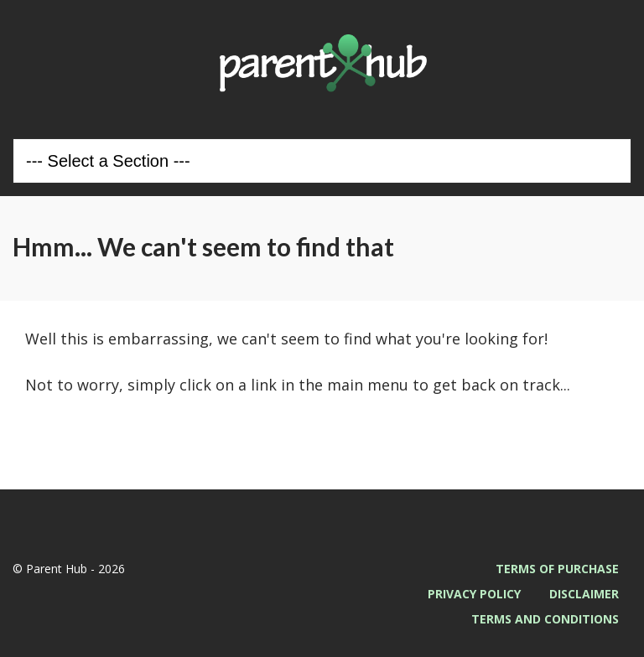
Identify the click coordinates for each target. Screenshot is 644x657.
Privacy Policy (474, 594)
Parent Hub (322, 63)
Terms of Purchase (557, 569)
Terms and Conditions (545, 619)
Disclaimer (584, 594)
